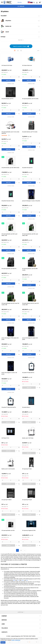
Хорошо (3, 642)
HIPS (23, 580)
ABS (14, 580)
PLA (18, 580)
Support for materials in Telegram (21, 46)
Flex (27, 580)
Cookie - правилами (16, 640)
